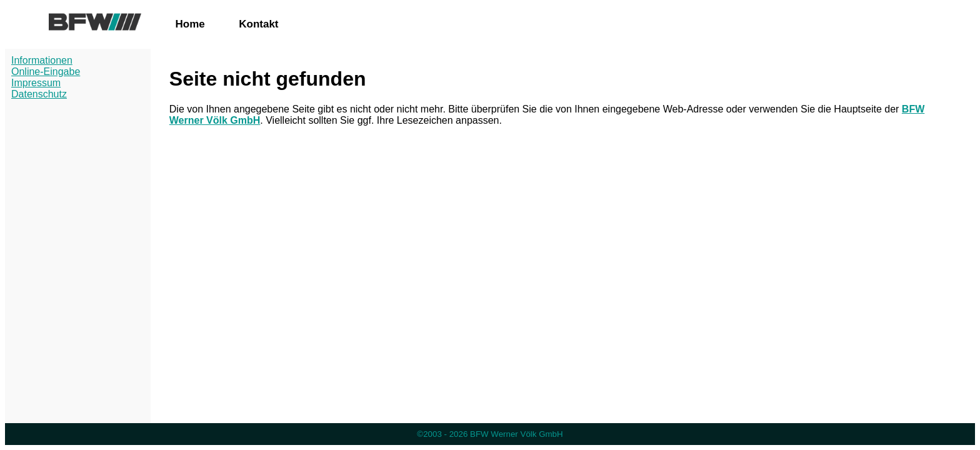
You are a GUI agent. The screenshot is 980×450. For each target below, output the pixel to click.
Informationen (42, 60)
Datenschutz (39, 94)
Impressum (36, 83)
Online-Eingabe (46, 72)
